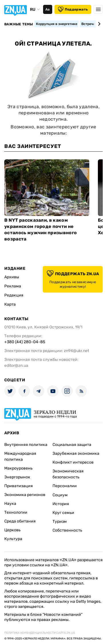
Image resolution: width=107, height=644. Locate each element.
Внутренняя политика (26, 445)
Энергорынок (17, 477)
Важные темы (19, 24)
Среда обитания (20, 521)
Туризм (60, 521)
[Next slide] (98, 24)
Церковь (12, 530)
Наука (10, 504)
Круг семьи (63, 513)
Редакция (14, 295)
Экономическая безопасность (68, 474)
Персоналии (65, 486)
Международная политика (20, 456)
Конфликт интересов (73, 462)
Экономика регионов (25, 495)
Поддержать (73, 9)
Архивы (12, 277)
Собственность (67, 530)
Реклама (13, 286)
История (61, 504)
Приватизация (19, 486)
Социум (60, 495)
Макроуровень (18, 468)
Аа (48, 9)
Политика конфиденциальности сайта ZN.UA (40, 633)
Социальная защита (72, 445)
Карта (10, 304)
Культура (13, 539)
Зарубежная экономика (76, 453)
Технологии (16, 512)
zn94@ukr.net (76, 351)
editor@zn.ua (16, 366)
